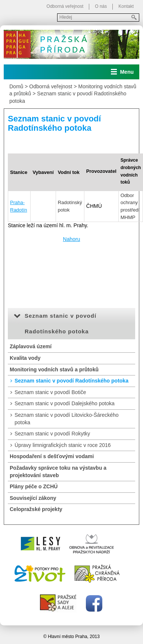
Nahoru (72, 239)
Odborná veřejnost (65, 6)
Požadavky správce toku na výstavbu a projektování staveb (58, 472)
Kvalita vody (25, 358)
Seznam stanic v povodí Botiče (50, 392)
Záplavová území (31, 346)
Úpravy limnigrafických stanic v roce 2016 (63, 445)
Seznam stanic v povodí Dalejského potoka (65, 403)
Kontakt (126, 6)
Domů (16, 86)
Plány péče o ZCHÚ (34, 486)
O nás (101, 6)
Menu (127, 72)
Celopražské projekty (36, 509)
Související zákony (33, 498)
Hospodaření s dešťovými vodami (52, 456)
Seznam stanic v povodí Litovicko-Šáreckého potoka (67, 419)
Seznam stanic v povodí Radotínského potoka (71, 381)
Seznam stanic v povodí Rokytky (52, 434)
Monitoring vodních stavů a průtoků (54, 369)
